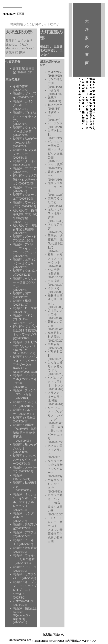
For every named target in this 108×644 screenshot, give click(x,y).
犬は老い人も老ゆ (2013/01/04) (55, 314)
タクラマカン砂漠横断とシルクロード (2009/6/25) (55, 469)
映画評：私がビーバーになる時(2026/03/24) (25, 143)
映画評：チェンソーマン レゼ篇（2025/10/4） (25, 394)
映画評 (10, 52)
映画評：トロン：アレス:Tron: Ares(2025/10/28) (25, 319)
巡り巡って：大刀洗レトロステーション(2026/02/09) (25, 180)
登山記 (45, 46)
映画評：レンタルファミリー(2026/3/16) (25, 154)
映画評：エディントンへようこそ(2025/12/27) (25, 263)
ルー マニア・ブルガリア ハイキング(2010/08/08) (55, 416)
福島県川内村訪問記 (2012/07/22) (55, 337)
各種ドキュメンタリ (19, 41)
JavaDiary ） (28, 48)
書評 (22, 52)
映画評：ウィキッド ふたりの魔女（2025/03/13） (25, 559)
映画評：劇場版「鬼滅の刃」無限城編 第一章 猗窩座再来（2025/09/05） (25, 433)
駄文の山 (12, 44)
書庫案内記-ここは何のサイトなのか (35, 24)
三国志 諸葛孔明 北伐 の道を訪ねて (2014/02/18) (55, 243)
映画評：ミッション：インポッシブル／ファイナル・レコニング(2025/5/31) (25, 502)
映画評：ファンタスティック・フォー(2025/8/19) (25, 460)
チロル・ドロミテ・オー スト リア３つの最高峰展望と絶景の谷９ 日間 (55, 530)
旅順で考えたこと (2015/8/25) (55, 202)
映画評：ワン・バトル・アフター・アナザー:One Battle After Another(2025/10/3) (25, 364)
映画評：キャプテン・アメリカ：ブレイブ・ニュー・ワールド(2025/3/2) (25, 590)
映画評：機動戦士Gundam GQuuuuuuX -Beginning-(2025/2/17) (25, 615)
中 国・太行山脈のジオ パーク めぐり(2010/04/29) (55, 435)
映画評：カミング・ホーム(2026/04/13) (23, 105)
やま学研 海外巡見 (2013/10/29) (55, 274)
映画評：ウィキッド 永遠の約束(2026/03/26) (25, 131)
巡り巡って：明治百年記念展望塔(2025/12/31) (25, 229)
